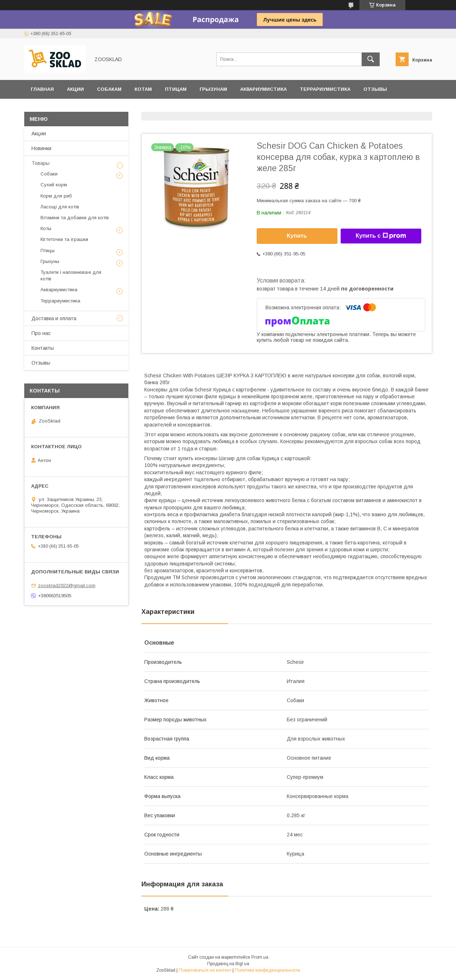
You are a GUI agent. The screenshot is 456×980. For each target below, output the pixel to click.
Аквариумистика (263, 89)
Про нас (41, 333)
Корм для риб (56, 196)
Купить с (381, 236)
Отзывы (375, 89)
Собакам (109, 89)
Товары (41, 163)
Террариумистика (325, 89)
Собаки (49, 174)
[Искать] (371, 59)
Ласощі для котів (60, 207)
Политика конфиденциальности (267, 970)
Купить (297, 236)
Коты (46, 228)
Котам (143, 89)
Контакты (43, 348)
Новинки (41, 148)
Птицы (48, 251)
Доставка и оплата (58, 108)
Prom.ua (260, 957)
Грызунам (213, 89)
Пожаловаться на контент (205, 970)
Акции (75, 89)
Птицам (176, 89)
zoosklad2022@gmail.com (67, 586)
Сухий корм (54, 185)
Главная (42, 89)
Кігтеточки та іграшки (64, 239)
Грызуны (50, 261)
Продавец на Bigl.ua (228, 964)
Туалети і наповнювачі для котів (71, 275)
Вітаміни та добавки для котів (75, 218)
